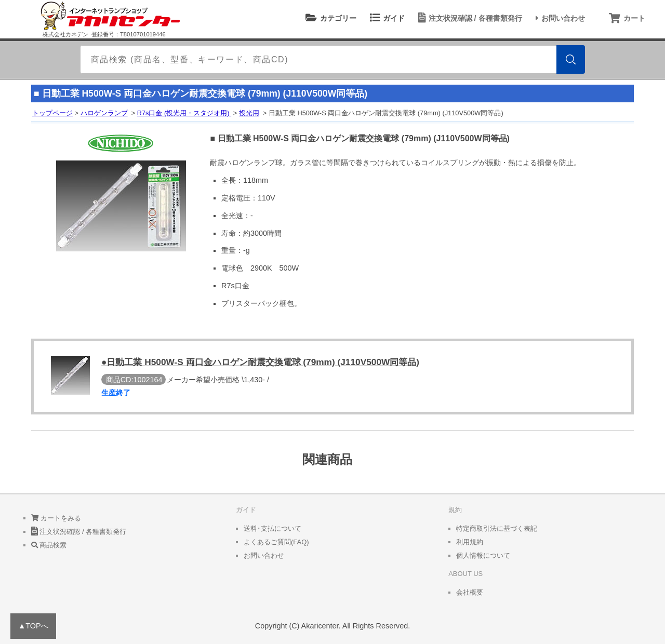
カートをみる (56, 518)
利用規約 (470, 542)
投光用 (249, 113)
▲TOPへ (33, 626)
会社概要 (470, 592)
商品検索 (49, 545)
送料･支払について (272, 528)
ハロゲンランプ (104, 113)
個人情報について (483, 555)
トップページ (52, 113)
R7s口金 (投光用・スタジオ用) (184, 113)
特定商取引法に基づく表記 (497, 528)
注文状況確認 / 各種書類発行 (469, 18)
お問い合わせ (559, 18)
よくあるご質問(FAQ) (276, 542)
